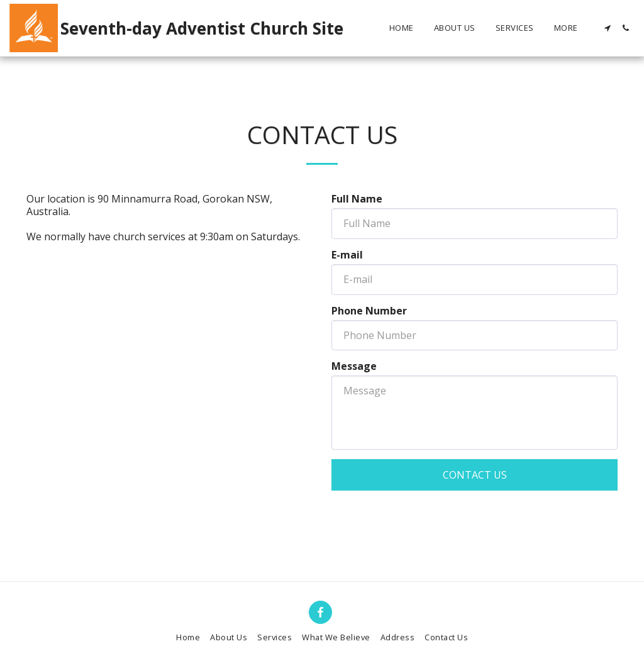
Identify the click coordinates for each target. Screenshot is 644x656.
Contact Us (475, 475)
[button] (607, 28)
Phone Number (369, 311)
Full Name (357, 199)
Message (354, 366)
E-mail (347, 255)
